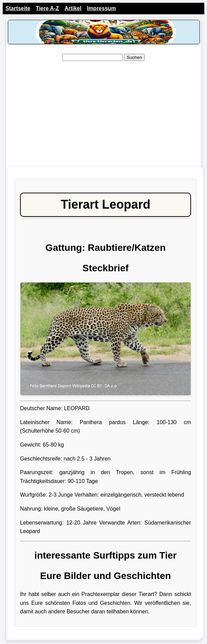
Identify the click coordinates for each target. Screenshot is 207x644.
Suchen (134, 57)
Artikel (73, 8)
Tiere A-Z (47, 8)
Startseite (18, 8)
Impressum (101, 8)
